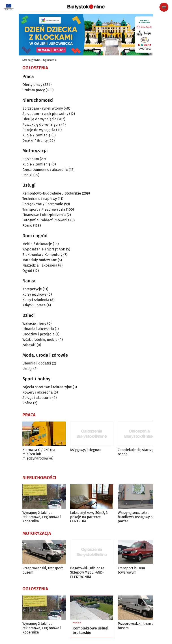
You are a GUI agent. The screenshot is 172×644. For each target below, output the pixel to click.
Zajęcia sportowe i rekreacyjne (47, 387)
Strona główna (31, 60)
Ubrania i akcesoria (38, 329)
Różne (27, 226)
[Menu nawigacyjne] (164, 7)
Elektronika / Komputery (42, 255)
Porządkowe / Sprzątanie (43, 204)
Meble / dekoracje (37, 244)
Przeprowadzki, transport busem (43, 570)
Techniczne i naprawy (40, 199)
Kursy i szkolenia (36, 300)
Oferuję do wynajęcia (39, 119)
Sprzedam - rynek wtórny (43, 108)
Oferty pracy (32, 85)
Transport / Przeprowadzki (44, 209)
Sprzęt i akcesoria (37, 398)
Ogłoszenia (50, 60)
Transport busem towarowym (131, 570)
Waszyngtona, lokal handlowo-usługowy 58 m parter (138, 517)
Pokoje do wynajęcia (39, 130)
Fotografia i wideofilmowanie (46, 220)
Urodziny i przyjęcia (39, 334)
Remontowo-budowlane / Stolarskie (52, 193)
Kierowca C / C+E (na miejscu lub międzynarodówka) (39, 454)
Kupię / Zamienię (37, 135)
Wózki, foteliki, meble (40, 340)
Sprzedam (31, 159)
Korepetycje (32, 289)
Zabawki (29, 345)
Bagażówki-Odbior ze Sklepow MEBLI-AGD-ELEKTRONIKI (87, 572)
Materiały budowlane (40, 260)
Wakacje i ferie (34, 323)
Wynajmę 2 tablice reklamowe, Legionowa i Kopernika (42, 517)
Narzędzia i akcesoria (40, 265)
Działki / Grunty (35, 141)
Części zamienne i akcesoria (45, 170)
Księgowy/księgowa (86, 450)
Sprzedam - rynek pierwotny (45, 114)
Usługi (27, 175)
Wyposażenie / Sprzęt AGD (44, 249)
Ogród (27, 271)
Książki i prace (34, 305)
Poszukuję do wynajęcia (41, 124)
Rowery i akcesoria (38, 392)
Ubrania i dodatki (37, 363)
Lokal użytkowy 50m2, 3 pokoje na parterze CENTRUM (89, 517)
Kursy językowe (34, 294)
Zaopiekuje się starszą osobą (136, 452)
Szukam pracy (34, 90)
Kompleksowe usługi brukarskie (90, 631)
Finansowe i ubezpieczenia (44, 215)
